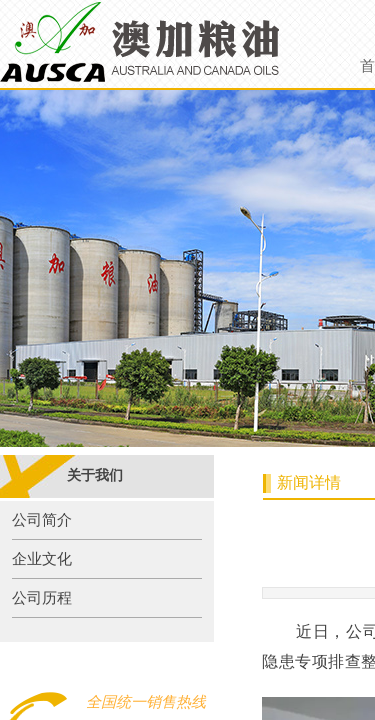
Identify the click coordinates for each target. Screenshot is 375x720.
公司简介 (42, 520)
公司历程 (42, 598)
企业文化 (42, 559)
